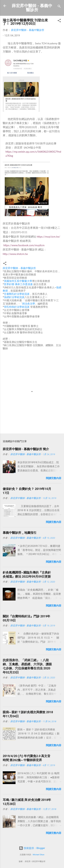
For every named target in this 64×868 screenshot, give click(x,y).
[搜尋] (59, 7)
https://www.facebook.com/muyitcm (24, 245)
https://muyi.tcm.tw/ (48, 237)
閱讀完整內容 (54, 478)
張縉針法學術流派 (14, 297)
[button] (59, 21)
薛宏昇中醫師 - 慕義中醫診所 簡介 (26, 449)
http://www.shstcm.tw (15, 254)
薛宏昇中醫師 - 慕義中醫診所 (32, 8)
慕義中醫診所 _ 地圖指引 (20, 533)
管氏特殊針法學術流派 (17, 307)
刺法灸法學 (29, 304)
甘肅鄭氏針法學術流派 (17, 294)
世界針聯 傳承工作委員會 (18, 284)
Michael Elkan (39, 855)
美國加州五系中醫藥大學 (18, 281)
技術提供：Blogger (32, 848)
